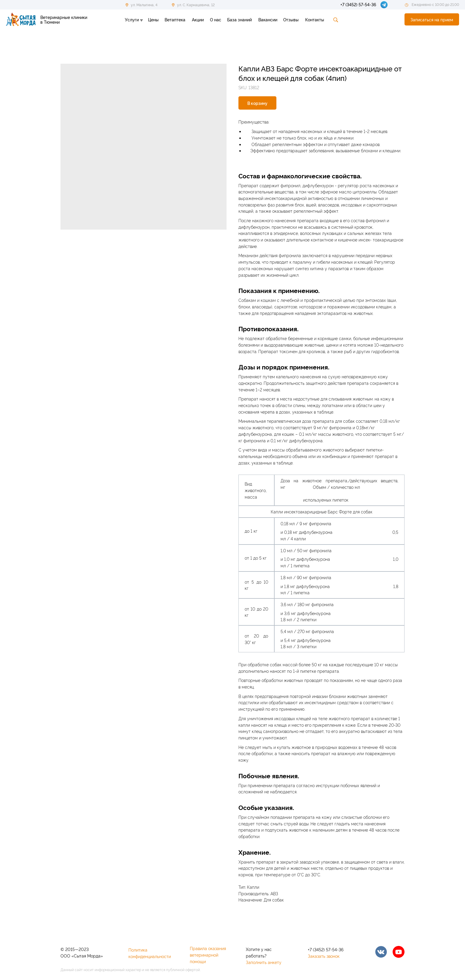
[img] (381, 952)
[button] (432, 19)
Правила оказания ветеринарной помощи (208, 955)
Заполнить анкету (264, 962)
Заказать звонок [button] (324, 956)
